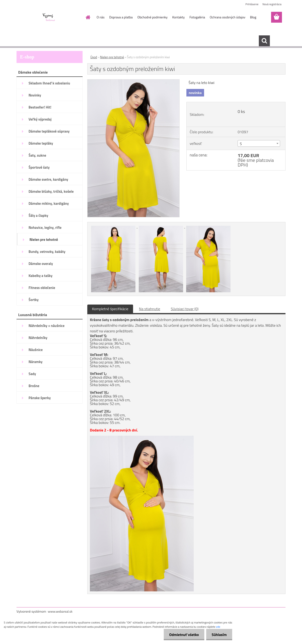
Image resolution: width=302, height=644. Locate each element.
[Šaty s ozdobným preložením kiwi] (133, 81)
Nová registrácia (272, 4)
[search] (264, 41)
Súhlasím (219, 635)
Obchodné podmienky (152, 17)
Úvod (94, 57)
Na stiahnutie (150, 309)
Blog (253, 17)
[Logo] (49, 17)
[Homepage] (88, 17)
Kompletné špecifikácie (110, 309)
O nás (101, 17)
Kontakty (178, 17)
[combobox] (259, 143)
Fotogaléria (197, 17)
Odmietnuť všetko (183, 635)
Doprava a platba (121, 17)
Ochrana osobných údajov (228, 17)
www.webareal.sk (60, 611)
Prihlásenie (252, 4)
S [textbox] (241, 144)
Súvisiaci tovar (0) (185, 309)
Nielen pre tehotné (112, 57)
